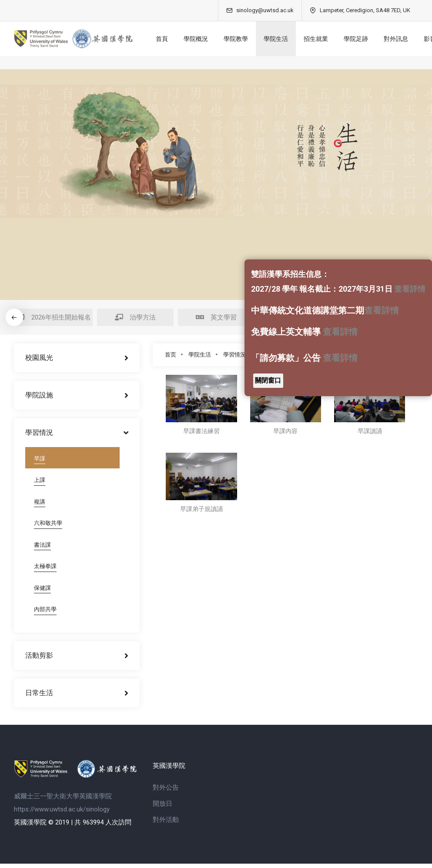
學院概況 (199, 39)
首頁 (165, 39)
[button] (14, 317)
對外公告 (166, 792)
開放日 (162, 808)
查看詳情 (410, 289)
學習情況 (234, 355)
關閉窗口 (268, 380)
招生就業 (319, 39)
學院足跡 (359, 39)
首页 (171, 355)
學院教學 (239, 39)
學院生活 (279, 39)
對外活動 (166, 824)
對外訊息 (399, 39)
